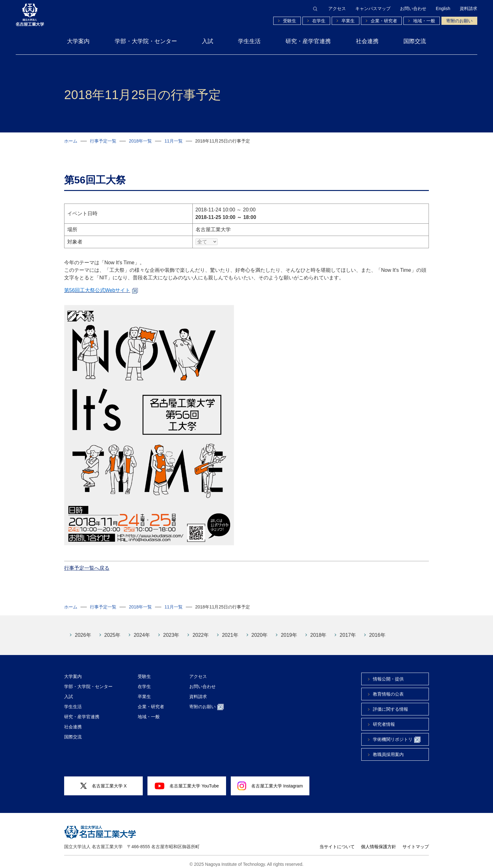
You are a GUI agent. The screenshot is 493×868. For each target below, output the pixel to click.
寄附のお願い (459, 21)
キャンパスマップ (373, 8)
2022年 (201, 630)
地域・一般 (424, 21)
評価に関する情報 (391, 704)
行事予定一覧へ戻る (87, 563)
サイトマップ (416, 842)
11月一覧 (174, 141)
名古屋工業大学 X (103, 781)
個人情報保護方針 (379, 842)
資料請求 (468, 8)
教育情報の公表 (388, 689)
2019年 (289, 630)
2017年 (348, 630)
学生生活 (249, 41)
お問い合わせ (413, 8)
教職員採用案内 (388, 750)
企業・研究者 (384, 21)
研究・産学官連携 (308, 41)
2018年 (319, 630)
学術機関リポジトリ (397, 735)
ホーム (71, 141)
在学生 (319, 21)
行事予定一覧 (103, 141)
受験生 (290, 21)
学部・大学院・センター (146, 41)
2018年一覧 (140, 141)
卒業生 (348, 21)
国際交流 (415, 41)
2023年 (171, 630)
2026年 (83, 630)
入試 (208, 41)
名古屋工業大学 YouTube (187, 781)
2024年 (142, 630)
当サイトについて (337, 842)
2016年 (377, 630)
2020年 (260, 630)
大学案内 (78, 41)
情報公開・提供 (388, 674)
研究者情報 (384, 720)
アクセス (337, 8)
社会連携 (367, 41)
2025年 (113, 630)
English (443, 8)
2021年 (230, 630)
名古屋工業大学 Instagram (270, 781)
